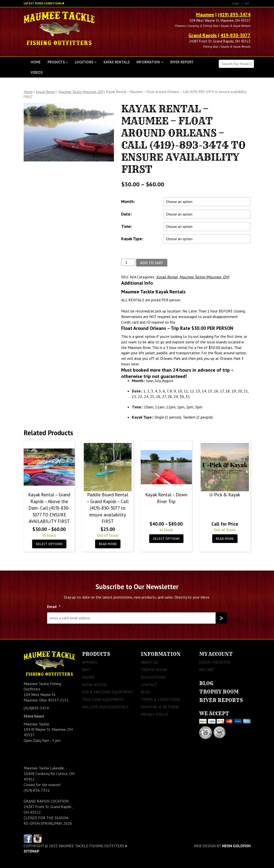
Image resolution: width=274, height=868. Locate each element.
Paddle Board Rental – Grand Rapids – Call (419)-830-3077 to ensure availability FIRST (108, 508)
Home (36, 62)
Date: (126, 214)
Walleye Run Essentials (105, 707)
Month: (128, 201)
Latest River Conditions (43, 3)
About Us (149, 662)
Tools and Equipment (103, 699)
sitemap (32, 851)
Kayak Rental (45, 92)
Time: (127, 226)
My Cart (207, 670)
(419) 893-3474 (234, 14)
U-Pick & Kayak (225, 495)
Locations (86, 62)
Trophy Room (154, 670)
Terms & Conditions (160, 699)
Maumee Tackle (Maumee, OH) (81, 92)
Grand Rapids (203, 35)
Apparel (90, 662)
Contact (149, 685)
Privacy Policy (155, 714)
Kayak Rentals (116, 62)
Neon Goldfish (236, 846)
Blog (145, 692)
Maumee (205, 14)
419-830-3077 (235, 35)
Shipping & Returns (160, 707)
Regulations (153, 677)
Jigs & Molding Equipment (108, 692)
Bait (86, 670)
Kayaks (88, 677)
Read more (108, 544)
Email (54, 607)
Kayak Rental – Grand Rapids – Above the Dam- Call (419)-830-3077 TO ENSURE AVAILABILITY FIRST (49, 508)
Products (58, 62)
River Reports (221, 700)
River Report (182, 62)
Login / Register (215, 662)
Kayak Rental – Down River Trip (166, 498)
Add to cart (152, 263)
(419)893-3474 (36, 708)
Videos (37, 72)
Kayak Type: (132, 239)
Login (236, 3)
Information (150, 62)
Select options (49, 544)
